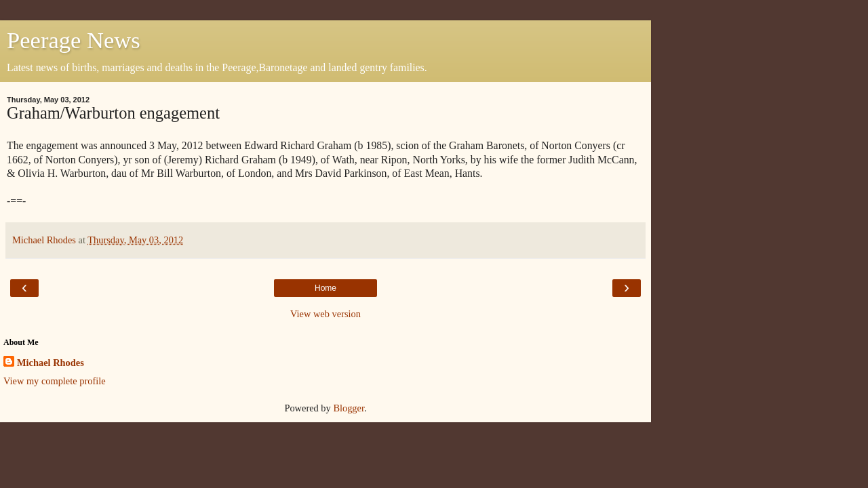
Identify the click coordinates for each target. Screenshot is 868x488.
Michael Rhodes (51, 363)
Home (325, 288)
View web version (325, 314)
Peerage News (74, 40)
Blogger (349, 408)
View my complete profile (55, 381)
